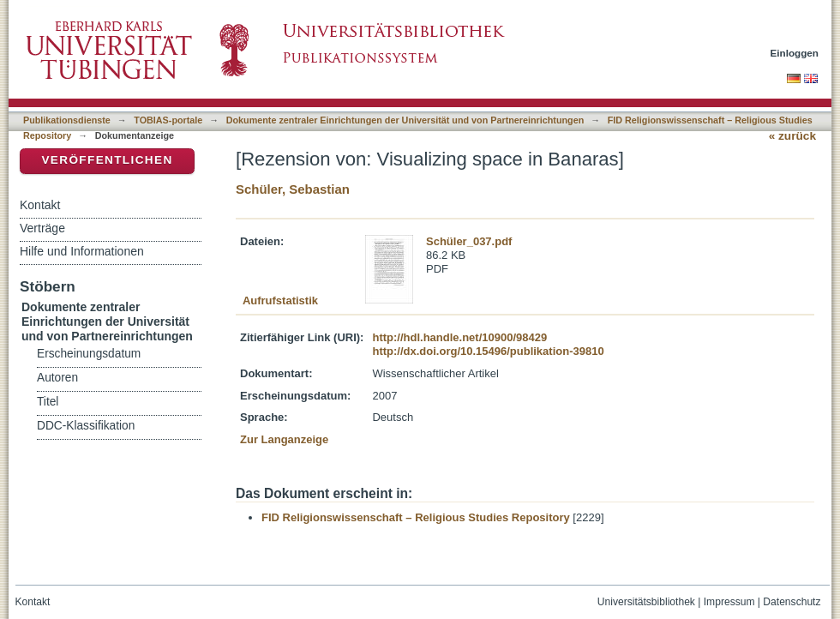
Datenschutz (792, 602)
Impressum (729, 602)
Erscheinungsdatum (89, 354)
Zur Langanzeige (284, 439)
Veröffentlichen (107, 160)
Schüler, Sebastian (293, 189)
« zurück (792, 136)
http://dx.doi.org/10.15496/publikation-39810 (488, 351)
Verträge (42, 228)
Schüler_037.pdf (469, 241)
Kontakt (40, 205)
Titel (48, 402)
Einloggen (795, 53)
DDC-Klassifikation (86, 426)
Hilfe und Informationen (82, 251)
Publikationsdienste (67, 120)
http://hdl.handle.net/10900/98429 (459, 337)
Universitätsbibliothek (646, 602)
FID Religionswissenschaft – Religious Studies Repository (416, 517)
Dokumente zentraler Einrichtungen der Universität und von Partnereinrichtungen (405, 120)
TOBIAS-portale (168, 120)
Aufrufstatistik (280, 300)
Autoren (57, 378)
